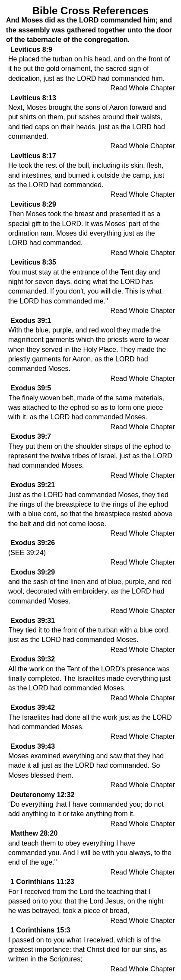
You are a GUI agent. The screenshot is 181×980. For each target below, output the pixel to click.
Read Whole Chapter (143, 88)
